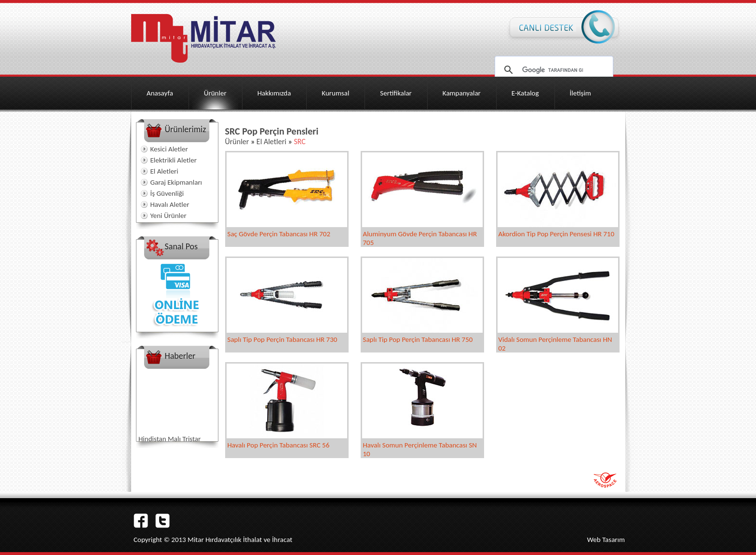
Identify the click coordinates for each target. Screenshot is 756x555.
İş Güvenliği (167, 193)
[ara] (553, 70)
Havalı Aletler (170, 204)
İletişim (580, 93)
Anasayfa (160, 93)
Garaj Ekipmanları (176, 182)
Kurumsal (335, 93)
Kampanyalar (462, 93)
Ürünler (215, 93)
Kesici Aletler (169, 149)
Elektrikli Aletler (174, 160)
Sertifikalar (396, 93)
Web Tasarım (606, 540)
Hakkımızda (274, 93)
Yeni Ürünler (169, 216)
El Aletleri (164, 171)
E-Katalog (525, 93)
